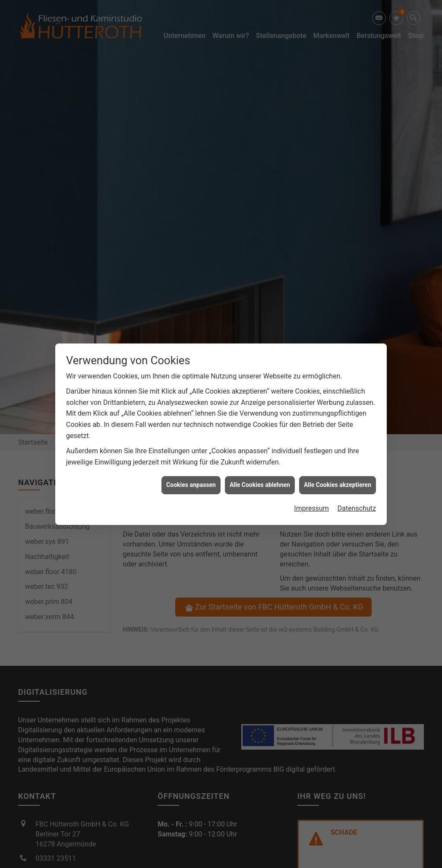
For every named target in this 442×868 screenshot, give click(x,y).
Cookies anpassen (191, 477)
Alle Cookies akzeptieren (338, 477)
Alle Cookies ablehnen (260, 477)
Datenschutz (357, 501)
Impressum (311, 501)
